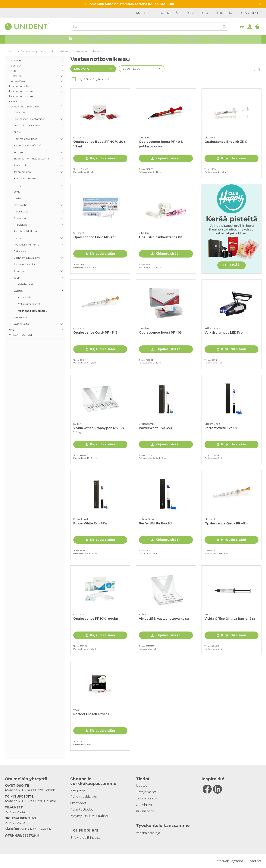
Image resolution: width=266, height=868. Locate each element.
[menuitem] (35, 61)
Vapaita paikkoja (148, 833)
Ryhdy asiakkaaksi (84, 797)
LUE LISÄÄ (232, 265)
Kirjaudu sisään (102, 158)
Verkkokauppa (57, 40)
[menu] (35, 198)
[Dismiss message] (260, 4)
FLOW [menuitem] (17, 132)
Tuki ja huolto (197, 13)
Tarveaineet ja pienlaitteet (37, 51)
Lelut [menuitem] (17, 192)
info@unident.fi (39, 829)
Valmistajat (161, 40)
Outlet (218, 40)
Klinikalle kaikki (99, 40)
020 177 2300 (15, 812)
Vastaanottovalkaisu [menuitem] (33, 311)
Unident (10, 51)
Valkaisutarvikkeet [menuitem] (29, 304)
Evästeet (255, 861)
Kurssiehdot (145, 811)
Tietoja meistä (166, 13)
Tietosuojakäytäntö (228, 861)
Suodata (81, 69)
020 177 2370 (15, 823)
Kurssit (131, 40)
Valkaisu (64, 51)
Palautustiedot (82, 809)
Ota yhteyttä (251, 13)
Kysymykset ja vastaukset (89, 816)
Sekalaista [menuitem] (20, 251)
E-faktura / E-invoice (85, 838)
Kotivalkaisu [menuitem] (25, 297)
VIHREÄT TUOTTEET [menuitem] (21, 335)
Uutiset (142, 13)
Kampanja (192, 40)
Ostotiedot (225, 13)
